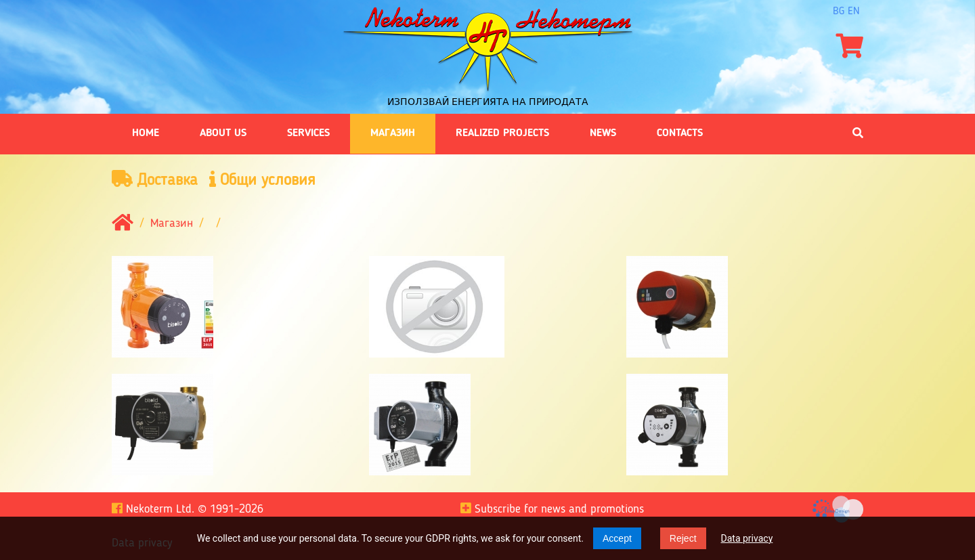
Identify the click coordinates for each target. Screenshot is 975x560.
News (603, 133)
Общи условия (262, 180)
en (854, 12)
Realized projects (502, 133)
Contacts (680, 133)
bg (839, 12)
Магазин (393, 133)
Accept (617, 538)
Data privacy (747, 538)
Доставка (155, 180)
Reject (683, 538)
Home (146, 133)
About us (223, 133)
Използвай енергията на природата (488, 102)
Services (308, 133)
